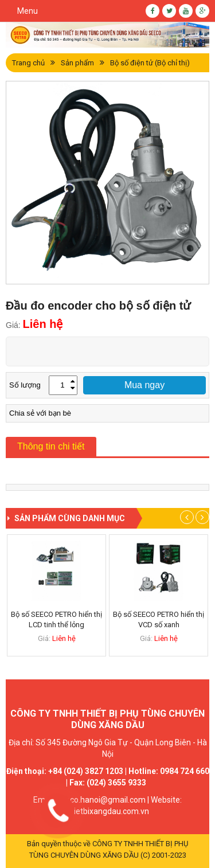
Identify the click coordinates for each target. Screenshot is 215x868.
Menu (28, 11)
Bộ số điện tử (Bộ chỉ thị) (150, 63)
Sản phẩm (77, 63)
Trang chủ (28, 63)
